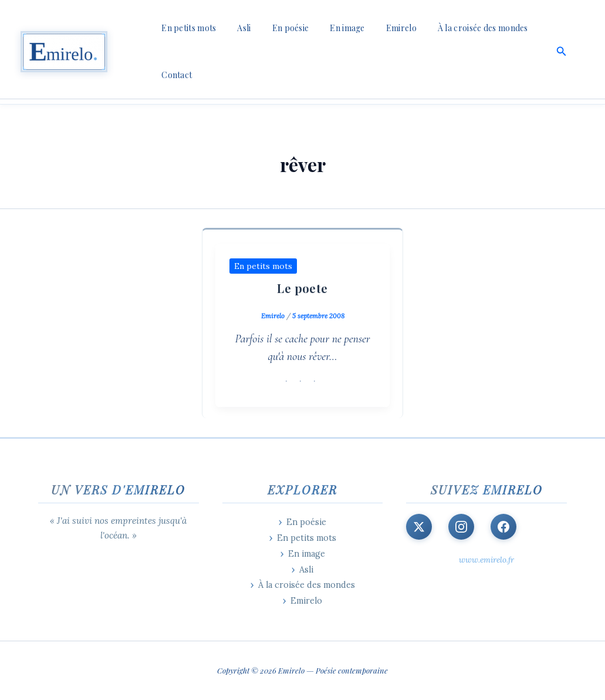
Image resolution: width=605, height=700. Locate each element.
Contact (174, 75)
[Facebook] (503, 527)
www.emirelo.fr (486, 560)
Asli (237, 28)
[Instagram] (461, 527)
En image (331, 28)
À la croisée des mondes (457, 28)
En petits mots (186, 28)
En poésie (279, 28)
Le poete (302, 288)
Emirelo (380, 28)
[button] (562, 52)
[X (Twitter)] (419, 527)
